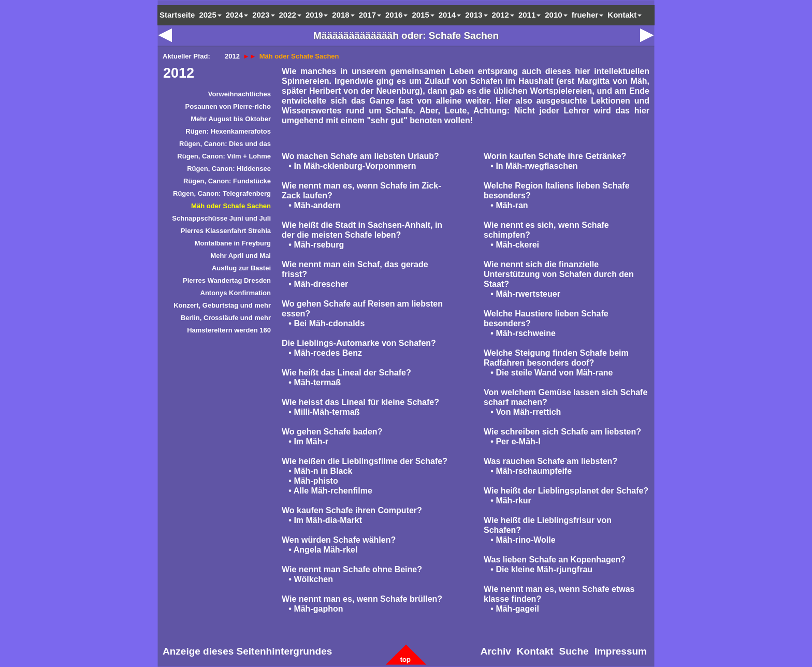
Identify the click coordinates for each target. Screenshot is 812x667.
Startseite (177, 15)
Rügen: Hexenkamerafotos (228, 131)
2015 (423, 15)
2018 (343, 15)
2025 (210, 15)
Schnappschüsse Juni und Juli (221, 218)
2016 (396, 15)
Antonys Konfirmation (236, 293)
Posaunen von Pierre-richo (228, 106)
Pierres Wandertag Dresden (227, 280)
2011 (530, 15)
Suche (574, 651)
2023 (263, 15)
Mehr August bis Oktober (231, 119)
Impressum (621, 651)
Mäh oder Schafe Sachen (231, 206)
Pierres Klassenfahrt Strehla (226, 231)
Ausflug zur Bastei (241, 268)
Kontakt (625, 15)
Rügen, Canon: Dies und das (225, 144)
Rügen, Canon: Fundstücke (227, 181)
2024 (237, 15)
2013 (476, 15)
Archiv (496, 651)
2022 (290, 15)
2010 (556, 15)
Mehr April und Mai (241, 256)
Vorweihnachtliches (240, 94)
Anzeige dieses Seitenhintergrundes (247, 651)
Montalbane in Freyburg (233, 243)
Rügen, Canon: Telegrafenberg (222, 193)
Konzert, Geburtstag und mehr (222, 305)
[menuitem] (217, 96)
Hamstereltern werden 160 (229, 330)
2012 (179, 73)
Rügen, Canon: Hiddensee (229, 169)
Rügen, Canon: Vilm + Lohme (224, 156)
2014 (450, 15)
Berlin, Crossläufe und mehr (226, 318)
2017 (370, 15)
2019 (317, 15)
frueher (588, 15)
